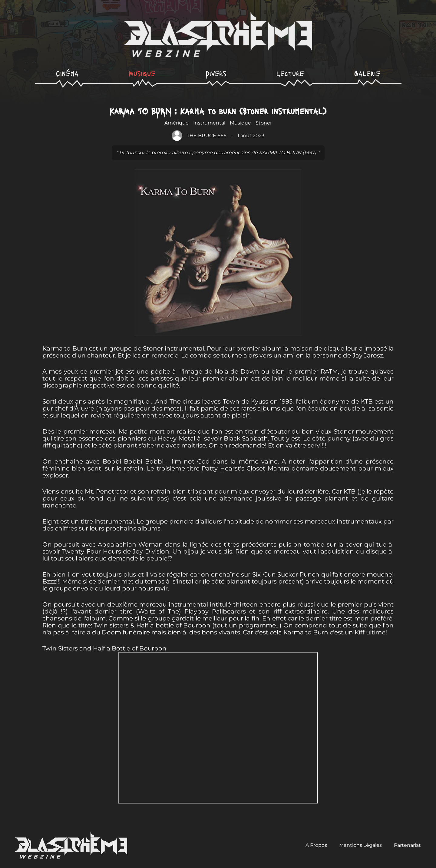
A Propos (316, 845)
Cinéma (67, 73)
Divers (216, 73)
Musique (142, 73)
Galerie (367, 73)
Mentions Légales (360, 845)
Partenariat (407, 845)
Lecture (290, 73)
